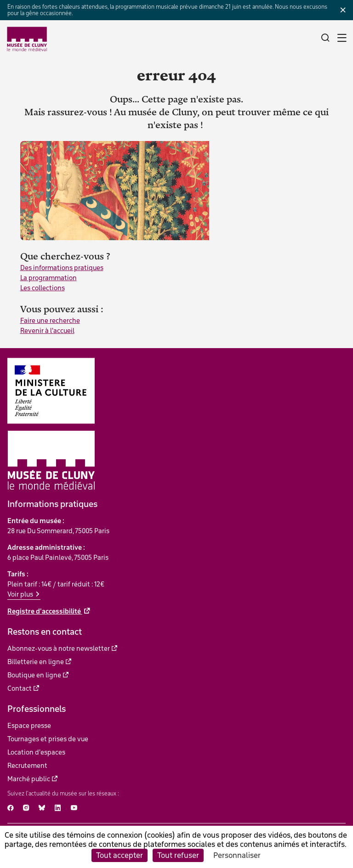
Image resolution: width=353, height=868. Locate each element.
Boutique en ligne (34, 675)
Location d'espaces (36, 752)
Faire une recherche (50, 321)
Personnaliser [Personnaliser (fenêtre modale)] (237, 855)
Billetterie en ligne (36, 662)
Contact (20, 688)
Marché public (29, 779)
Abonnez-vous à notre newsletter (59, 648)
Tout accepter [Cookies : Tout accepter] (120, 855)
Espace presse (29, 726)
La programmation (48, 278)
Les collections (43, 288)
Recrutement (27, 766)
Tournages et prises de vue (48, 739)
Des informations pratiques (62, 268)
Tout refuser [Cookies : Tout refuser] (178, 855)
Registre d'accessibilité (45, 611)
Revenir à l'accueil (47, 331)
